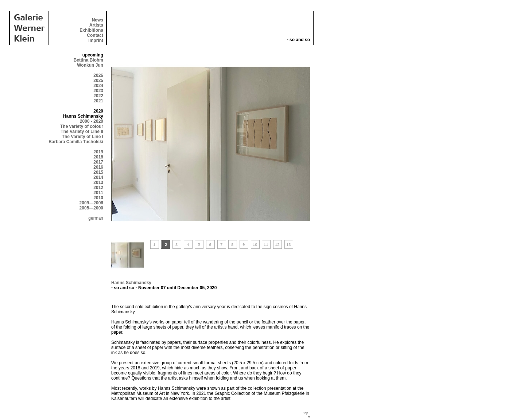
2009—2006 (91, 203)
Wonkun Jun (90, 65)
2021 (98, 101)
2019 (98, 152)
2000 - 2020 (92, 121)
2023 (98, 91)
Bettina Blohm (88, 60)
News (98, 20)
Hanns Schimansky (131, 283)
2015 (98, 172)
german (96, 218)
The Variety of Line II (82, 132)
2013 (98, 182)
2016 (98, 167)
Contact (95, 35)
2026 (98, 75)
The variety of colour (82, 126)
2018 (98, 157)
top (306, 413)
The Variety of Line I (83, 137)
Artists (96, 25)
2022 (98, 96)
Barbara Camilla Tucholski (76, 142)
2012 (98, 188)
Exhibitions (91, 30)
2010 (98, 198)
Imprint (96, 40)
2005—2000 (91, 208)
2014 (98, 177)
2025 (98, 81)
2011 (98, 193)
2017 (98, 162)
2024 (98, 86)
